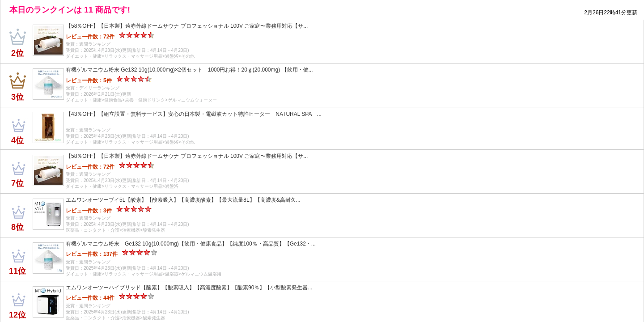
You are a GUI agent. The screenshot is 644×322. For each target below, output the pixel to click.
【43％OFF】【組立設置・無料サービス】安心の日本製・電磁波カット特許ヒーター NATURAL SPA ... (194, 114)
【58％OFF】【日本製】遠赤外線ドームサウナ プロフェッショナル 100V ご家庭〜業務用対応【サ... (187, 26)
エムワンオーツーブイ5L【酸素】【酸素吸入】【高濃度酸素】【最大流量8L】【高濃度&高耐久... (183, 200)
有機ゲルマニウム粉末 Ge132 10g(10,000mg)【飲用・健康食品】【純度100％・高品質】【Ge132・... (191, 244)
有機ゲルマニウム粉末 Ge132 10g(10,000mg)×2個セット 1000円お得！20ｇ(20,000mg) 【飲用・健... (189, 70)
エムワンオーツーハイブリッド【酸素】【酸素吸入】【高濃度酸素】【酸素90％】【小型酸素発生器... (189, 288)
